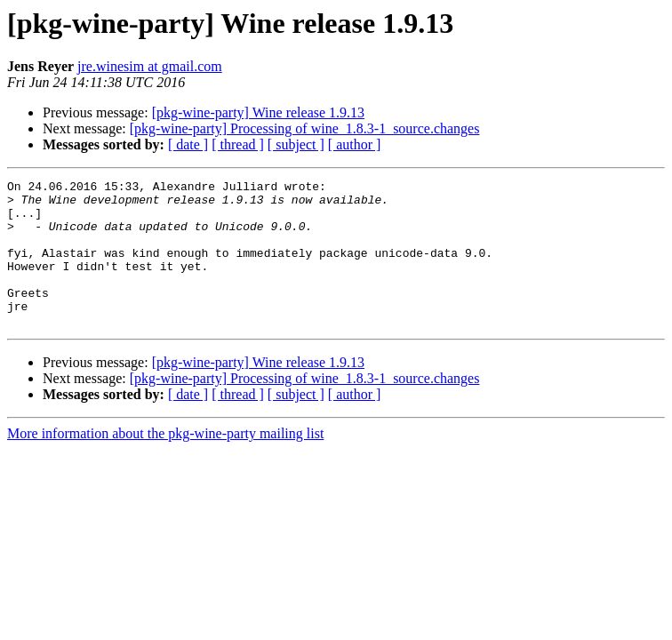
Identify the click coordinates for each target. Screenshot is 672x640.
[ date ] (188, 144)
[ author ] (355, 144)
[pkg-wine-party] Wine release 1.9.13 (258, 112)
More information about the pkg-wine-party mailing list (165, 463)
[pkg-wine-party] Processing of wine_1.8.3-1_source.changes (305, 128)
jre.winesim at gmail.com (150, 66)
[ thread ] (238, 144)
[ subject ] (296, 144)
